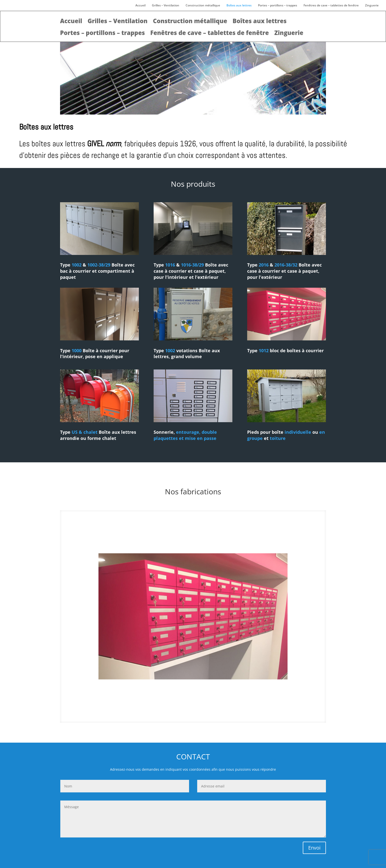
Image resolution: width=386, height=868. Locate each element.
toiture (278, 438)
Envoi (314, 848)
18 (229, 713)
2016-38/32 (286, 265)
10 (195, 713)
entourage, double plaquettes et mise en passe (185, 435)
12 (203, 713)
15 (216, 713)
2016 (264, 265)
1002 (77, 265)
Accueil (140, 6)
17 (224, 713)
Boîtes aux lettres (239, 6)
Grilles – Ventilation (166, 6)
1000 (77, 351)
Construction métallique (203, 6)
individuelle (298, 432)
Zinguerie (372, 6)
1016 (170, 265)
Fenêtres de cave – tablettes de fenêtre (331, 6)
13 (208, 713)
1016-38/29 (192, 265)
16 (220, 713)
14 (212, 713)
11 (199, 713)
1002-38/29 (99, 265)
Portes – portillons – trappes (278, 6)
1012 (264, 351)
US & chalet (85, 432)
